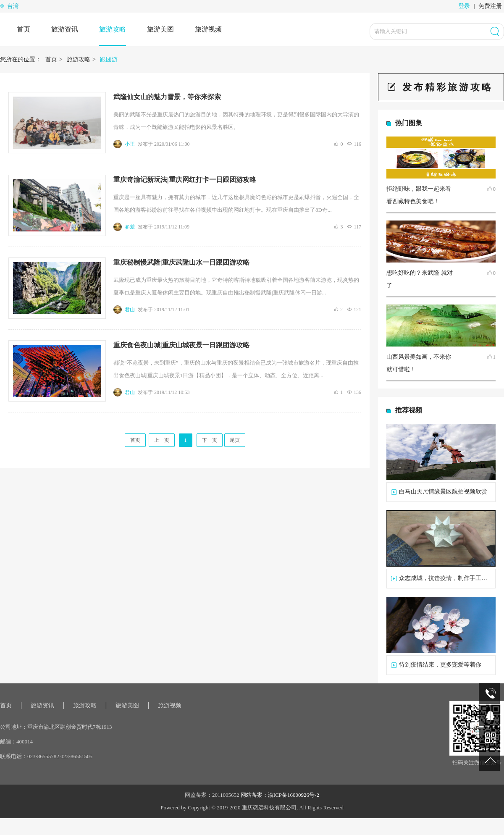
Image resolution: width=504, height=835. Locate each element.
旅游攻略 (113, 29)
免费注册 (490, 6)
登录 (464, 6)
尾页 (235, 440)
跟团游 (109, 59)
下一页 (210, 440)
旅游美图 (160, 29)
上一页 (162, 440)
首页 (24, 29)
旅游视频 (208, 29)
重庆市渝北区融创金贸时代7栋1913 (70, 727)
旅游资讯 (65, 29)
